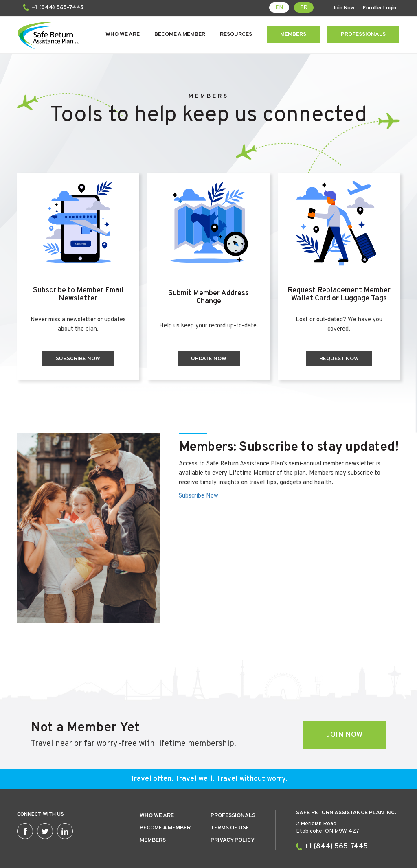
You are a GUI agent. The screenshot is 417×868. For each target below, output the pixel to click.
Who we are (157, 779)
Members (293, 34)
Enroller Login (381, 8)
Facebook (25, 795)
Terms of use (230, 792)
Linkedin (65, 795)
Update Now (208, 359)
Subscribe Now (77, 359)
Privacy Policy (233, 804)
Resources (236, 34)
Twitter (45, 795)
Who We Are (123, 34)
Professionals (363, 34)
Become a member (165, 792)
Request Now (340, 359)
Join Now (345, 8)
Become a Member (180, 34)
